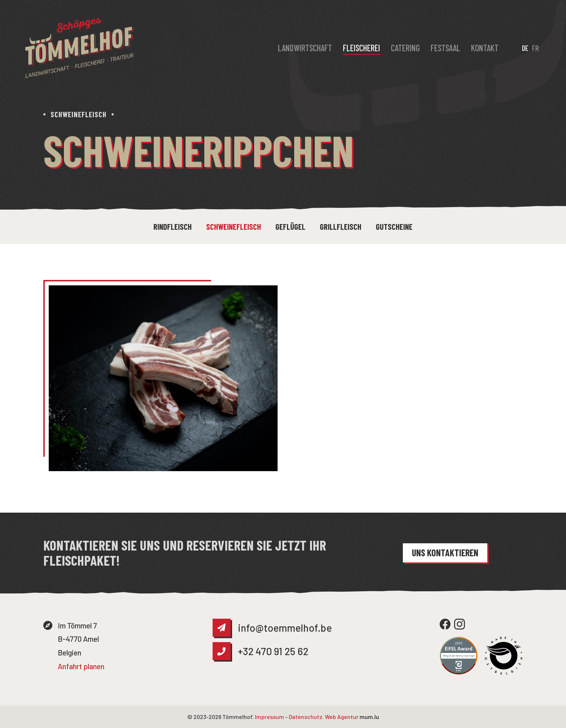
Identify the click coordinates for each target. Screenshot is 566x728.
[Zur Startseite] (79, 48)
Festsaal (445, 48)
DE (525, 48)
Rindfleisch (173, 227)
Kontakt (485, 48)
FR (535, 48)
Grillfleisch (341, 227)
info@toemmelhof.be (285, 628)
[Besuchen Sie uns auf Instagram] (460, 624)
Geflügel (290, 227)
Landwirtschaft (305, 48)
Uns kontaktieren (445, 552)
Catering (405, 48)
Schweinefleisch (234, 227)
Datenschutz (306, 717)
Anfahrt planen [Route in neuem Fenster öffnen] (81, 666)
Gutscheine (394, 227)
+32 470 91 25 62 (273, 651)
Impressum (269, 717)
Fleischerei (362, 48)
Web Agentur (342, 717)
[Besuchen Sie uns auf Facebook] (445, 624)
